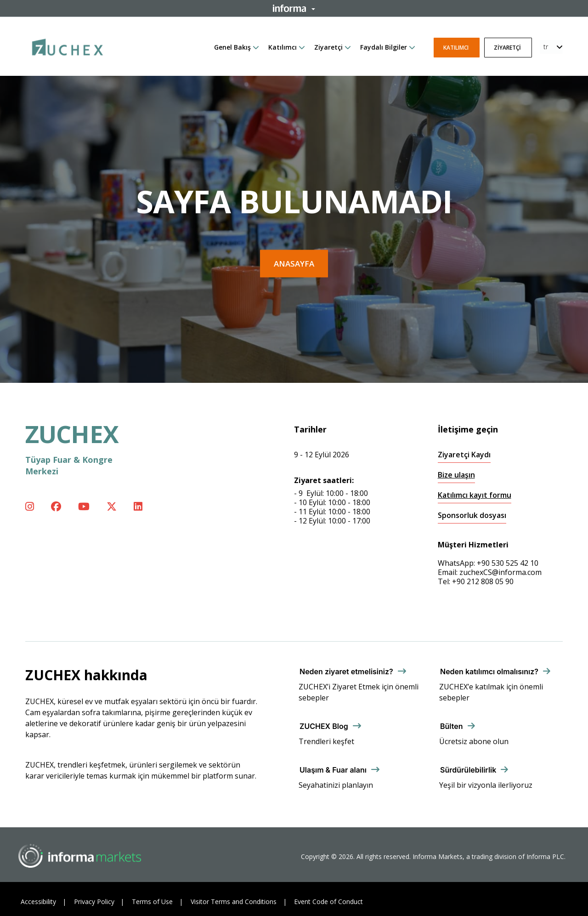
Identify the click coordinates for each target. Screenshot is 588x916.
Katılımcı (283, 47)
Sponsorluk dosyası (472, 515)
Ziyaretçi (328, 47)
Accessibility (38, 902)
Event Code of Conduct (328, 902)
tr (546, 47)
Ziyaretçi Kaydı (464, 455)
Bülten (452, 726)
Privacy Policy (94, 902)
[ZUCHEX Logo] (68, 46)
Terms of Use (152, 902)
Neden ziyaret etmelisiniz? (346, 671)
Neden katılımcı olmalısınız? (489, 671)
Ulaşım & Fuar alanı (333, 770)
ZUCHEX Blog (324, 726)
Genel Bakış (232, 47)
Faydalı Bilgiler (384, 47)
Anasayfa (294, 264)
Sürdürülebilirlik (468, 770)
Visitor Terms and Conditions (234, 902)
